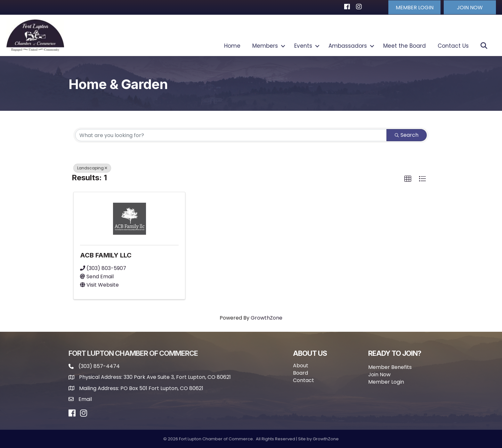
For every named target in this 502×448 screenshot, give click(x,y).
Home (232, 46)
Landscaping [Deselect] (92, 168)
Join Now (379, 374)
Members (265, 46)
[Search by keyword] (231, 135)
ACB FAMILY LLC (106, 255)
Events (303, 46)
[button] (411, 7)
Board (300, 373)
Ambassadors (348, 46)
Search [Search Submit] (407, 135)
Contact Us (453, 46)
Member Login (386, 382)
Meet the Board (405, 46)
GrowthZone (267, 318)
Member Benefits (390, 367)
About (301, 365)
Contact (304, 380)
